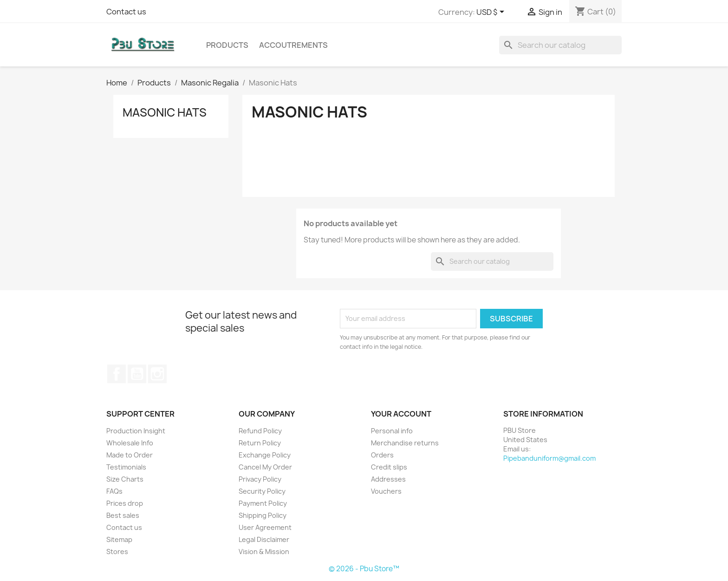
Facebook (117, 374)
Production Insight (136, 431)
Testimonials (126, 467)
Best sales (123, 515)
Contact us (126, 12)
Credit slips (389, 467)
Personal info (392, 431)
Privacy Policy (260, 479)
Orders (382, 455)
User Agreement (265, 527)
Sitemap (119, 539)
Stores (117, 552)
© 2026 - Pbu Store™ (364, 569)
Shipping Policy (263, 515)
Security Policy (262, 491)
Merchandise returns (405, 443)
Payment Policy (263, 503)
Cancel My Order (265, 467)
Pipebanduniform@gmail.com (549, 458)
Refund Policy (260, 431)
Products (227, 45)
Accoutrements (293, 45)
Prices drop (125, 503)
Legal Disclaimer (264, 539)
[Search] (560, 45)
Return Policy (260, 443)
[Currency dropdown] (492, 13)
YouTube (137, 374)
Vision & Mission (264, 552)
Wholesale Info (130, 443)
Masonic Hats (165, 112)
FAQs (114, 491)
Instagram (157, 374)
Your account (401, 414)
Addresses (388, 479)
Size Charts (125, 479)
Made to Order (130, 455)
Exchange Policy (265, 455)
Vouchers (386, 491)
